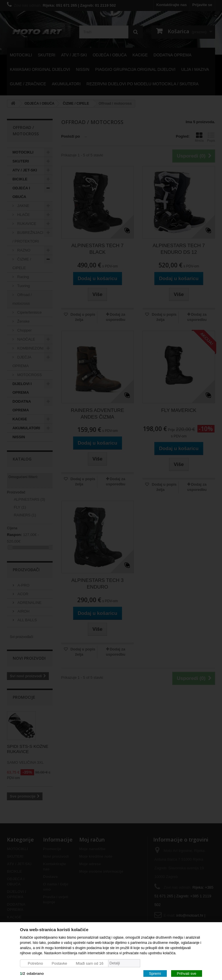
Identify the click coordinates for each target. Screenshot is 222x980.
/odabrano (32, 973)
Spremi (155, 973)
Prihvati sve (187, 973)
